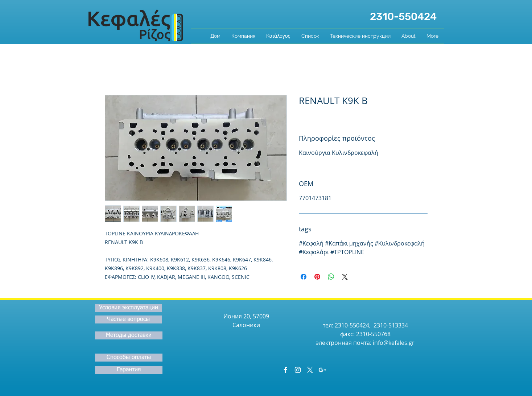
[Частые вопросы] (129, 319)
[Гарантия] (129, 370)
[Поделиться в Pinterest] (317, 277)
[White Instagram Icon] (298, 370)
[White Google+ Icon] (322, 370)
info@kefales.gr (394, 343)
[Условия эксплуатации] (129, 308)
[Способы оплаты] (129, 358)
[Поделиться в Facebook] (304, 277)
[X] (310, 370)
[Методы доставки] (129, 335)
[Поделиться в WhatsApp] (331, 277)
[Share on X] (345, 277)
